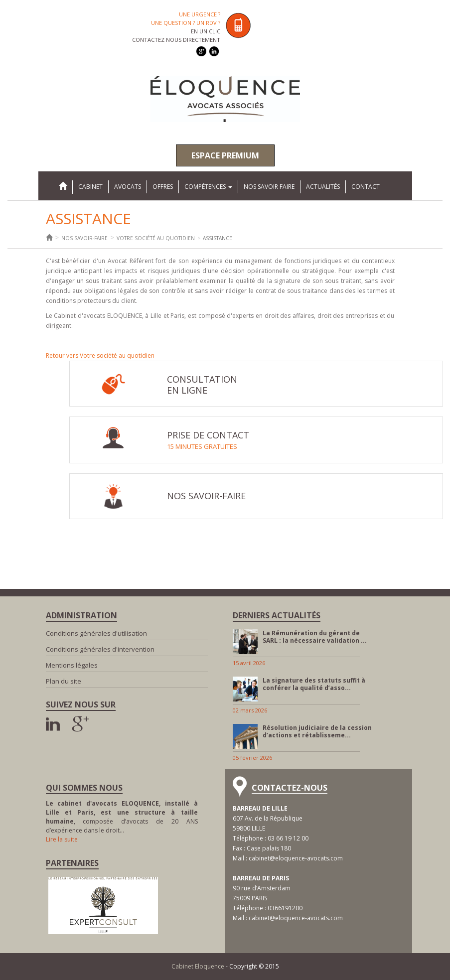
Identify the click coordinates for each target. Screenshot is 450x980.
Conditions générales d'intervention (100, 649)
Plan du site (64, 681)
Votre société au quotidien (156, 238)
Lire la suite (62, 839)
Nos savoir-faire (84, 238)
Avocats (128, 187)
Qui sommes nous (84, 788)
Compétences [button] (208, 187)
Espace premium (225, 155)
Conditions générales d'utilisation (96, 633)
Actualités (323, 187)
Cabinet (90, 187)
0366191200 (285, 908)
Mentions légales (72, 665)
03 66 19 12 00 (288, 838)
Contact (366, 187)
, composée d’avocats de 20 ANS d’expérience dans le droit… (122, 817)
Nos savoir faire (269, 187)
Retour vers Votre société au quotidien (100, 355)
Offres (163, 187)
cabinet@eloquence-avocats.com (296, 858)
